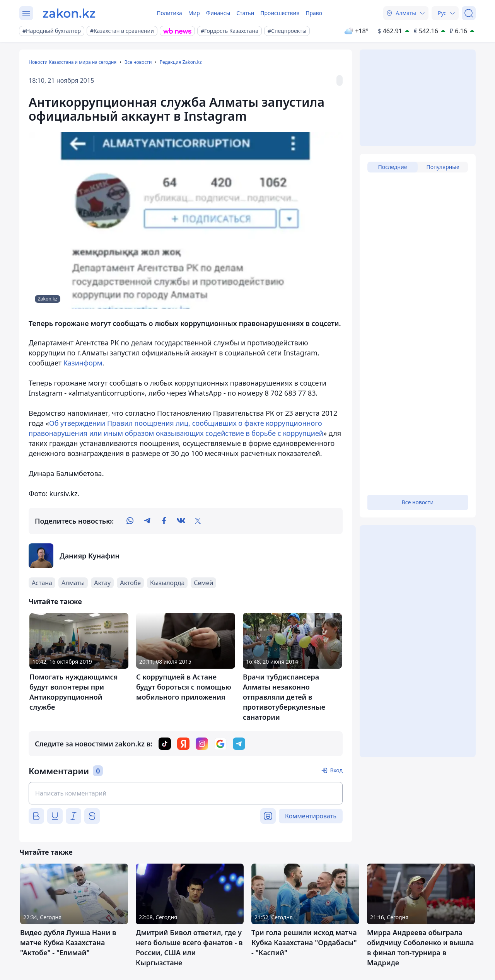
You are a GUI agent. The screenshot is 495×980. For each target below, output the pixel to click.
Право (314, 13)
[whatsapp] (130, 521)
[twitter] (198, 521)
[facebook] (164, 521)
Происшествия (280, 13)
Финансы (218, 13)
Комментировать (311, 816)
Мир (194, 13)
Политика (169, 13)
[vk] (181, 521)
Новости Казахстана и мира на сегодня (73, 62)
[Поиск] (469, 13)
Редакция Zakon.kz (181, 62)
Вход (336, 770)
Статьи (245, 13)
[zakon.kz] (69, 13)
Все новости (138, 62)
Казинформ (83, 363)
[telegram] (147, 521)
